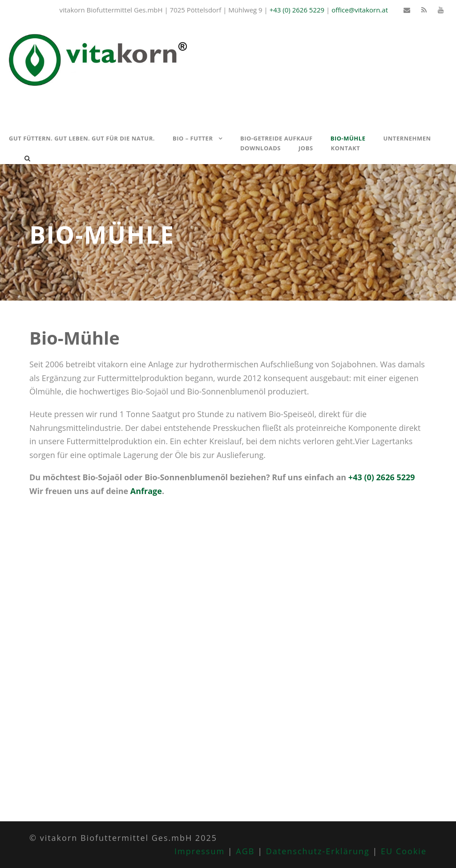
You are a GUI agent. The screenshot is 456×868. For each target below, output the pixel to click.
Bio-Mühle (348, 138)
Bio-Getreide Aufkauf (276, 138)
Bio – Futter (193, 138)
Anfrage (146, 491)
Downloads (260, 148)
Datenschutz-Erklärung (318, 851)
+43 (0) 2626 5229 (297, 10)
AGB (245, 851)
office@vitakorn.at (360, 10)
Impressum (200, 851)
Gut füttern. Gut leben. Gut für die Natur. (82, 138)
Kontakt (346, 148)
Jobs (306, 148)
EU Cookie (404, 851)
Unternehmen (407, 138)
